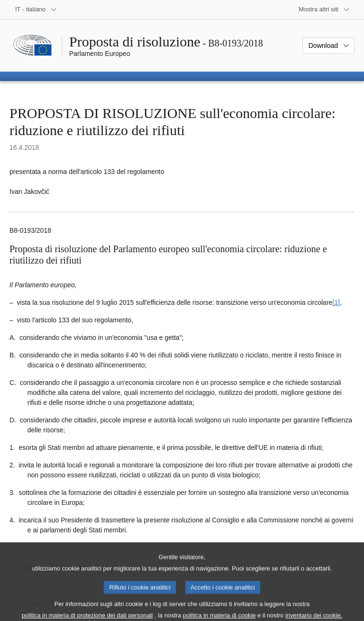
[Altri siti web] (324, 9)
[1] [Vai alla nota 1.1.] (336, 302)
